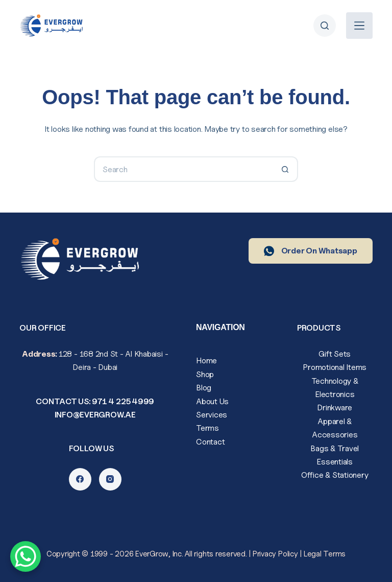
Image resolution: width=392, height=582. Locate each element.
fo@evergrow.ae (99, 415)
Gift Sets (335, 354)
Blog (204, 388)
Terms (207, 428)
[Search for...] (183, 169)
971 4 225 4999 (123, 401)
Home (206, 360)
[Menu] (359, 26)
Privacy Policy (275, 554)
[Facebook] (80, 479)
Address (39, 354)
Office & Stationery (335, 475)
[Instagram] (110, 479)
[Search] (325, 26)
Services (212, 415)
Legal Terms (325, 554)
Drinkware (335, 408)
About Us (212, 401)
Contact (210, 442)
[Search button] (285, 169)
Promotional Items (335, 367)
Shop (205, 374)
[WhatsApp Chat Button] (26, 556)
